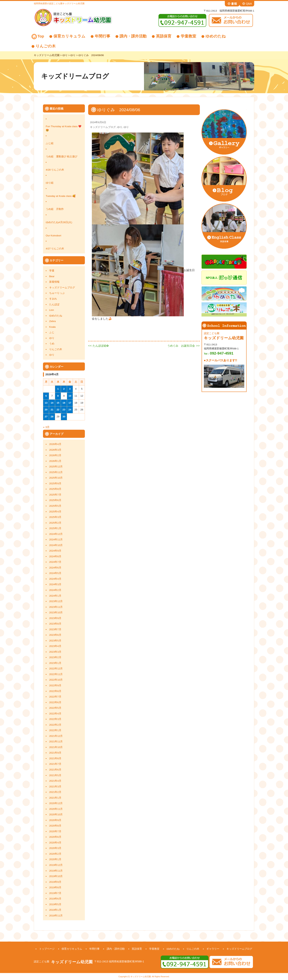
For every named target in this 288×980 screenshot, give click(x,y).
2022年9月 (55, 685)
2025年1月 (55, 528)
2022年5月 (55, 708)
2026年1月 (55, 461)
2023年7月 (55, 629)
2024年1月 (55, 596)
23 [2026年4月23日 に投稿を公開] (64, 410)
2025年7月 (55, 495)
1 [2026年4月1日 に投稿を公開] (58, 389)
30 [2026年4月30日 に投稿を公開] (64, 417)
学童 (52, 271)
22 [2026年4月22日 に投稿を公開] (58, 410)
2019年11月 (56, 871)
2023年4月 (55, 646)
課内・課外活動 (133, 36)
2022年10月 (56, 680)
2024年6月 (55, 568)
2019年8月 (55, 887)
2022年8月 (55, 691)
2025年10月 (56, 478)
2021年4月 (55, 781)
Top (41, 36)
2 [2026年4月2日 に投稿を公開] (64, 389)
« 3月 (46, 427)
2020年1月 (55, 859)
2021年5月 (55, 775)
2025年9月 (55, 483)
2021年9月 (55, 753)
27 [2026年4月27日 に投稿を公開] (46, 417)
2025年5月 (55, 506)
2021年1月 (55, 798)
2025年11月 (56, 472)
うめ (52, 344)
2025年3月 (55, 517)
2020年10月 (56, 814)
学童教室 (188, 36)
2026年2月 (55, 455)
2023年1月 (55, 663)
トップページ (47, 949)
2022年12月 (56, 669)
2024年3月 (55, 584)
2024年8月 (55, 556)
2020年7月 (55, 831)
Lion (52, 310)
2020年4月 (55, 843)
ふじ (52, 332)
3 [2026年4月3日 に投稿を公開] (70, 389)
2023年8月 (55, 624)
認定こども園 (42, 961)
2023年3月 (55, 652)
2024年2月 (55, 590)
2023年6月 (55, 635)
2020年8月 (55, 826)
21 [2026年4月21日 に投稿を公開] (52, 410)
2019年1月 (55, 910)
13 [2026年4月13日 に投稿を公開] (46, 403)
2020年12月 (56, 803)
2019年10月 (56, 876)
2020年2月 (55, 854)
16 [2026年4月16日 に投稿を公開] (64, 403)
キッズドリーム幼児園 (72, 962)
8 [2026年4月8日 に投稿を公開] (58, 396)
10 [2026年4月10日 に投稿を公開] (70, 396)
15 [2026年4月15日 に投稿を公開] (58, 403)
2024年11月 (56, 540)
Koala (52, 327)
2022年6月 (55, 702)
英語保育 (164, 36)
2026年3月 (55, 450)
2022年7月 (55, 697)
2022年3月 (55, 719)
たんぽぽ (54, 304)
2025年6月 (55, 500)
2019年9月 (55, 882)
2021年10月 (56, 747)
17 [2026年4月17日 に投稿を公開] (70, 403)
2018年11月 (56, 916)
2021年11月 (56, 742)
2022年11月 (56, 674)
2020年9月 (55, 820)
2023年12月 (56, 601)
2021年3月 (55, 787)
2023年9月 (55, 618)
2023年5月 (55, 641)
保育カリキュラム (69, 36)
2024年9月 (55, 551)
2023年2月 (55, 657)
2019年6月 (55, 899)
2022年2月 (55, 725)
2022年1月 (55, 730)
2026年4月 (55, 444)
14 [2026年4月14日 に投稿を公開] (52, 403)
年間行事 (102, 36)
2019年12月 (56, 865)
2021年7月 (55, 764)
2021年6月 (55, 770)
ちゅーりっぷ (57, 293)
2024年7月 (55, 562)
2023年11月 (56, 607)
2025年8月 (55, 489)
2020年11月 (56, 809)
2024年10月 (56, 545)
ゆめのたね (216, 36)
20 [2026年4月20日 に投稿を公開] (46, 410)
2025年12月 (56, 467)
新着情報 (54, 282)
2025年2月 (55, 523)
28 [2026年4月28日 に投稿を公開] (52, 417)
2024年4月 (55, 579)
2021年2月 (55, 792)
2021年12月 (56, 736)
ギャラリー (213, 949)
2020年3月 (55, 848)
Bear (52, 276)
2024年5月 (55, 573)
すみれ (53, 299)
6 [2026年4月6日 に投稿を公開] (46, 396)
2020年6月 (55, 837)
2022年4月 (55, 714)
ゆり (52, 338)
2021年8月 (55, 758)
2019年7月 (55, 893)
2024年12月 (56, 534)
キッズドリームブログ (62, 288)
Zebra (53, 321)
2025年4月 (55, 512)
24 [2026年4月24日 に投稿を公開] (70, 410)
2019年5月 (55, 904)
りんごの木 (46, 46)
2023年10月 (56, 612)
